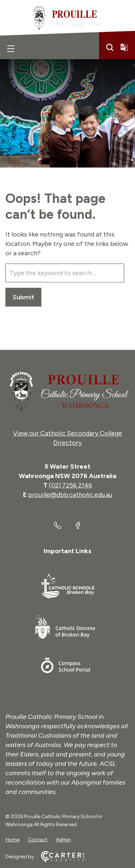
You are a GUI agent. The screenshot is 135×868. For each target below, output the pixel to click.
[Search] (110, 47)
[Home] (67, 391)
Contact (38, 840)
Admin (63, 840)
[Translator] (124, 47)
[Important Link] (68, 587)
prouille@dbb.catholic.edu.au (70, 495)
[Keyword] (65, 273)
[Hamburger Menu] (11, 49)
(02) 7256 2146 (71, 485)
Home (12, 840)
